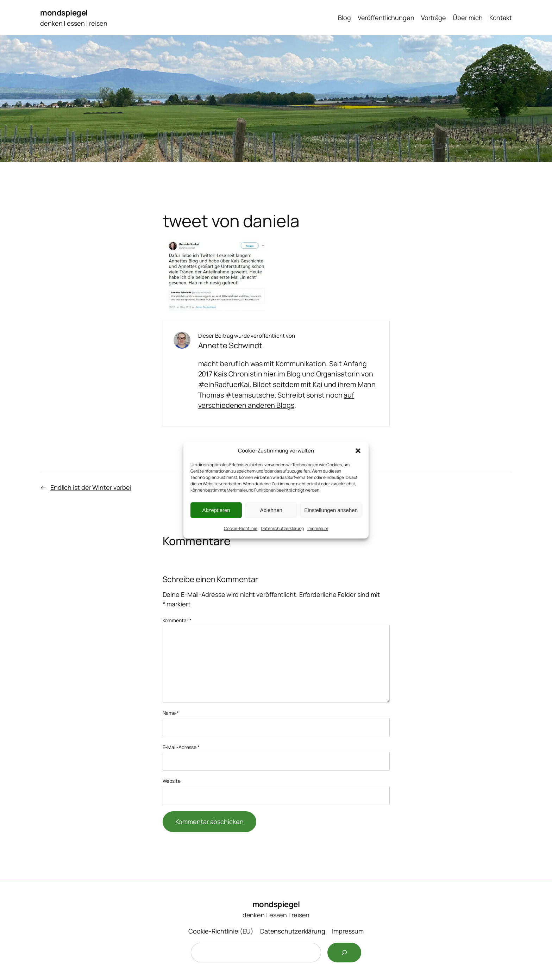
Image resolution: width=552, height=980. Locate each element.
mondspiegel (64, 13)
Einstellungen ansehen (331, 510)
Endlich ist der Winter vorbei (91, 487)
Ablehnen (271, 510)
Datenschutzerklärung (282, 528)
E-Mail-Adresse (181, 747)
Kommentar (177, 620)
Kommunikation (301, 364)
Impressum (318, 528)
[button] (358, 451)
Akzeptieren (216, 510)
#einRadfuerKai (224, 384)
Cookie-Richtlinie (241, 528)
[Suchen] (344, 953)
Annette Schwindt (230, 345)
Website (172, 781)
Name (171, 713)
